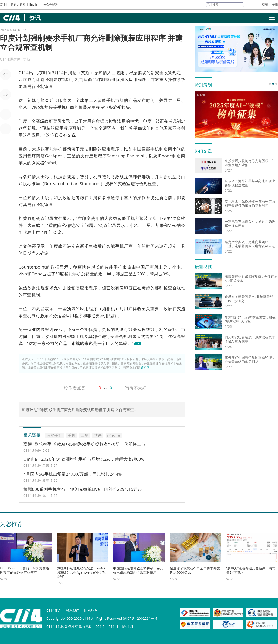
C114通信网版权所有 (62, 627)
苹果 (49, 107)
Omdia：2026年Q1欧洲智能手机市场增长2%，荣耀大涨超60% (84, 459)
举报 (275, 4)
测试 (120, 329)
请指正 (145, 367)
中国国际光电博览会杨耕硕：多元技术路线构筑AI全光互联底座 (138, 570)
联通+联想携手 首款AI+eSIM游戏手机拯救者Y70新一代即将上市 (84, 444)
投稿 (265, 4)
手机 (111, 100)
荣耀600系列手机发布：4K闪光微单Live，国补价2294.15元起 (83, 489)
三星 (177, 100)
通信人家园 (18, 5)
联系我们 (73, 610)
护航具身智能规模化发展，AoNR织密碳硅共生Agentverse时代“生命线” (81, 572)
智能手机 (71, 79)
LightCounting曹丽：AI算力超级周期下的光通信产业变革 (25, 570)
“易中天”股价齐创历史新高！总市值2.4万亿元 (251, 570)
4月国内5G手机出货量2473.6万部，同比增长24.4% (73, 474)
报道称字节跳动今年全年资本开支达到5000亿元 (195, 570)
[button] (270, 84)
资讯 (35, 18)
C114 (3, 5)
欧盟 (32, 288)
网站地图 (91, 610)
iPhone (165, 156)
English (34, 5)
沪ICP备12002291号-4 (140, 618)
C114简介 (54, 610)
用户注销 (126, 627)
